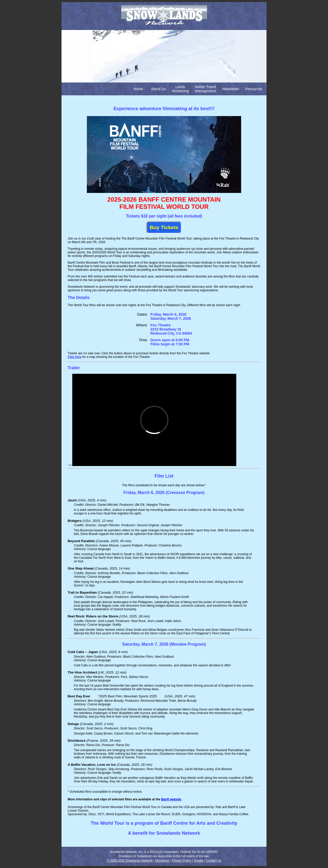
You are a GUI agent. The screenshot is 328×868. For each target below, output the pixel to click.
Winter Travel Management (205, 89)
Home (138, 89)
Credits (199, 861)
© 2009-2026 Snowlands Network (130, 861)
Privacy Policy (182, 861)
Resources (254, 89)
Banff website (171, 799)
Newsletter (231, 89)
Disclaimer (162, 861)
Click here (74, 357)
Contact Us (214, 861)
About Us (159, 89)
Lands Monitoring (180, 89)
